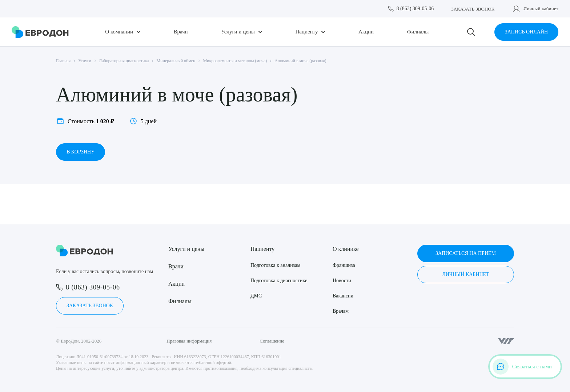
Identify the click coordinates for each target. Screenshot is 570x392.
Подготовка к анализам (275, 265)
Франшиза (344, 265)
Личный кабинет (541, 9)
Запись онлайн (526, 32)
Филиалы (418, 32)
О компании (119, 32)
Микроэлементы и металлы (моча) (235, 61)
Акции (366, 32)
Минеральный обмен (176, 61)
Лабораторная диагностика (124, 61)
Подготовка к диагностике (279, 281)
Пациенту (306, 32)
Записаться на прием (466, 253)
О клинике (346, 249)
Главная (63, 61)
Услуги (85, 61)
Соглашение (272, 341)
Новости (342, 281)
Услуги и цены (238, 32)
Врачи (180, 32)
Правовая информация (189, 341)
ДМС (256, 296)
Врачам (341, 311)
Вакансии (343, 296)
